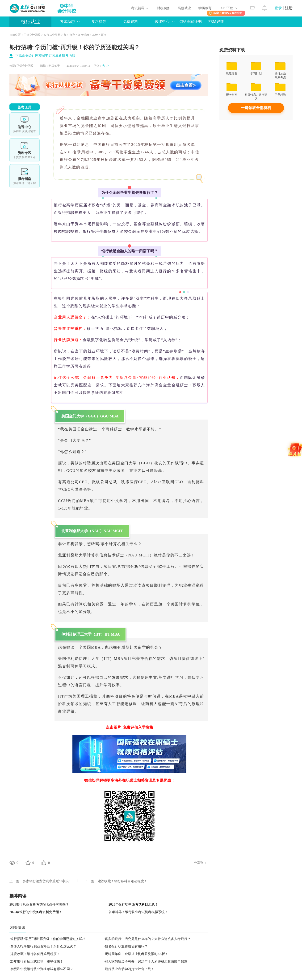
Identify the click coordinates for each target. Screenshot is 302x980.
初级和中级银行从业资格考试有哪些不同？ (42, 969)
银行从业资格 (52, 35)
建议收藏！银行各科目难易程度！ (122, 881)
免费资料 (130, 22)
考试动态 (67, 22)
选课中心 (162, 22)
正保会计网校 (32, 35)
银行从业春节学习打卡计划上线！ (130, 969)
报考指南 (25, 176)
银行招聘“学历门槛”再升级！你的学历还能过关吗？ (48, 939)
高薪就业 (184, 8)
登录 (278, 8)
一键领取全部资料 (256, 108)
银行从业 (30, 22)
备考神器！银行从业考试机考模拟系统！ (138, 912)
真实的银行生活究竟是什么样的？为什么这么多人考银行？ (148, 939)
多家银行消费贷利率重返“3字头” (46, 881)
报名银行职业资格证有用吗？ (126, 946)
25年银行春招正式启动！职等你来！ (37, 962)
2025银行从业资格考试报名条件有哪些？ (39, 904)
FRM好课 (216, 22)
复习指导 (99, 22)
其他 (95, 35)
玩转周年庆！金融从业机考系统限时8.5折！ (137, 954)
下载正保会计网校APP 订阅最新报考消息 (45, 55)
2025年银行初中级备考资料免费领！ (36, 912)
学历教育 (205, 8)
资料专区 (25, 150)
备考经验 (84, 35)
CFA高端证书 (191, 22)
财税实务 (164, 8)
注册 (289, 8)
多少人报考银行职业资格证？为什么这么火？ (43, 946)
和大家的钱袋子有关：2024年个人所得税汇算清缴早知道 (146, 962)
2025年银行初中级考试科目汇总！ (133, 904)
